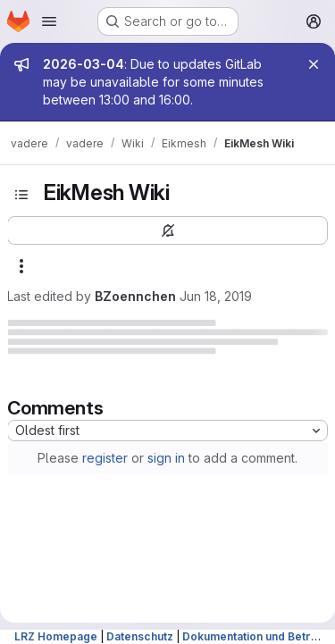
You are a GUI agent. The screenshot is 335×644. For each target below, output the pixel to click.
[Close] (314, 64)
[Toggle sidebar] (21, 195)
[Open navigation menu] (49, 21)
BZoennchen (135, 296)
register (105, 458)
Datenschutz (140, 636)
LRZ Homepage (56, 636)
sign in (166, 458)
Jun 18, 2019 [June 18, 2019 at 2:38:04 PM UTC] (216, 296)
